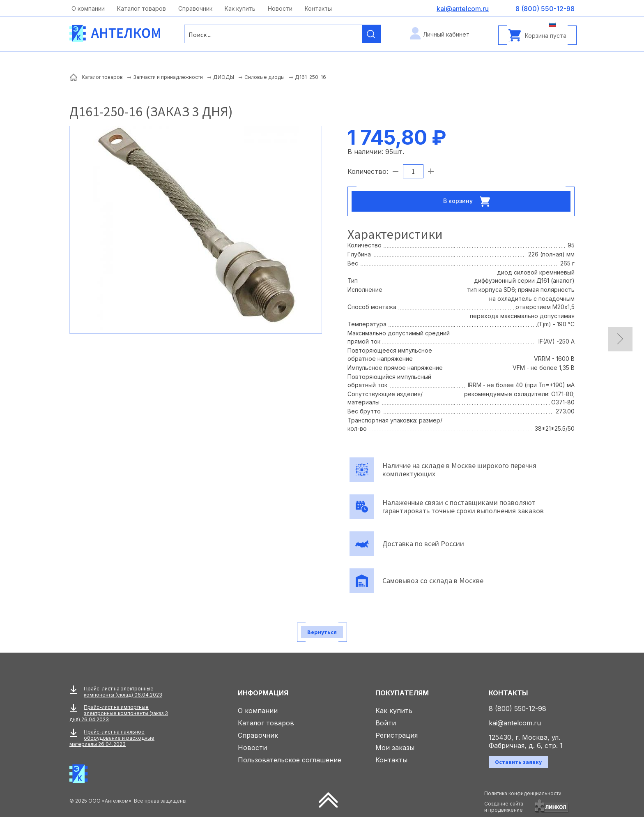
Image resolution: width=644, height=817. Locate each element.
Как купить (240, 8)
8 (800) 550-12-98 (517, 709)
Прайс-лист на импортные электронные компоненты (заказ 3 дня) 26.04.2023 (119, 713)
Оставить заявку (518, 762)
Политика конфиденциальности (523, 793)
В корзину (469, 201)
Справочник (195, 8)
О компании (88, 8)
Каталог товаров (141, 8)
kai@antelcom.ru (515, 723)
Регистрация (397, 735)
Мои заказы (395, 748)
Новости (280, 8)
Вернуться (322, 632)
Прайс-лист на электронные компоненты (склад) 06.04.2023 (123, 692)
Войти (386, 723)
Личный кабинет (446, 34)
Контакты (318, 8)
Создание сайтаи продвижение (504, 807)
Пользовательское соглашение (290, 760)
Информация (263, 693)
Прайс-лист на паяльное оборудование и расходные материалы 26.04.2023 (112, 738)
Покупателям (402, 693)
